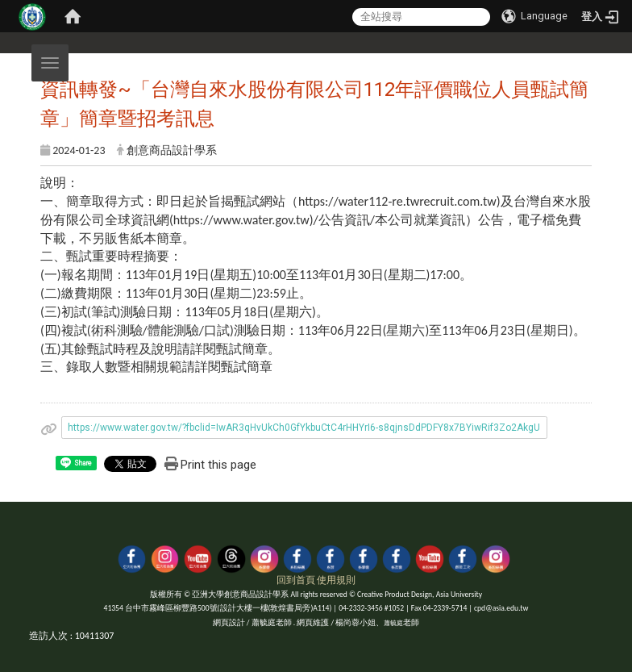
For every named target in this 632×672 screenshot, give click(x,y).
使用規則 (336, 580)
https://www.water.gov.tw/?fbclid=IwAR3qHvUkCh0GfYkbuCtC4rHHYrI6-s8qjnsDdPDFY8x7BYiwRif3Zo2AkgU (304, 428)
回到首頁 (296, 580)
